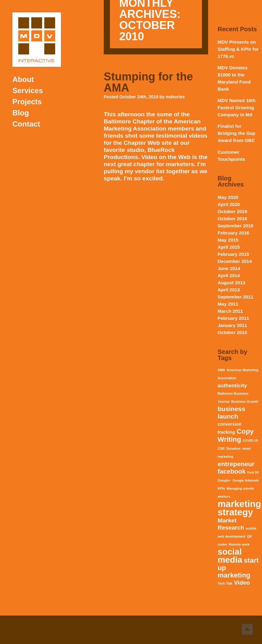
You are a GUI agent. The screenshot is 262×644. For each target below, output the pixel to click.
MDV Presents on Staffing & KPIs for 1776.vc (238, 49)
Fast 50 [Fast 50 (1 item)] (253, 472)
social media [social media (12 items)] (230, 556)
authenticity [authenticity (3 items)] (232, 386)
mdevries (175, 97)
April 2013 (229, 290)
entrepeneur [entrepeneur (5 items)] (236, 464)
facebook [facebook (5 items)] (232, 471)
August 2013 (231, 283)
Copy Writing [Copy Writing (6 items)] (236, 435)
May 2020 (228, 197)
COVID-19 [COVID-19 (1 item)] (250, 440)
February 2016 (234, 233)
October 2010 (232, 332)
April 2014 (229, 275)
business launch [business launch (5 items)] (231, 412)
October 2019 (232, 211)
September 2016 (236, 226)
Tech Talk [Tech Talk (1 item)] (225, 583)
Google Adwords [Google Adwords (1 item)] (246, 480)
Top (247, 629)
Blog (21, 113)
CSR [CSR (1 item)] (221, 449)
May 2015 (228, 240)
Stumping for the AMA (148, 82)
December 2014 (235, 261)
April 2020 (229, 204)
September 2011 (236, 297)
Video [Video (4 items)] (242, 583)
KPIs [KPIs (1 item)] (221, 488)
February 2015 (234, 254)
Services (28, 90)
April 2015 (229, 247)
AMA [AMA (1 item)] (221, 370)
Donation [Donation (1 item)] (233, 449)
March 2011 (230, 311)
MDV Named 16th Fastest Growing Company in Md (237, 107)
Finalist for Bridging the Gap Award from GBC (237, 133)
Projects (27, 102)
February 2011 (234, 318)
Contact (26, 124)
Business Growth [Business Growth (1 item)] (245, 401)
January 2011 (232, 325)
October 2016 (232, 219)
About (23, 79)
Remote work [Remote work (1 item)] (239, 544)
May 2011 (228, 304)
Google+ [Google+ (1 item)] (224, 480)
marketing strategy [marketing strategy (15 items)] (239, 508)
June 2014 (229, 268)
